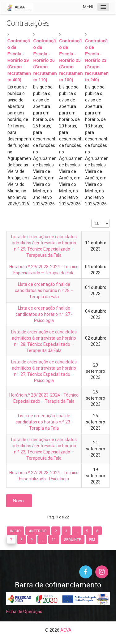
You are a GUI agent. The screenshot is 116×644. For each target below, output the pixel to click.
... (77, 531)
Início (15, 531)
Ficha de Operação (24, 612)
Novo (19, 501)
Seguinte (73, 540)
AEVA (66, 630)
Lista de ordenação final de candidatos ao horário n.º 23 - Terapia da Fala (44, 422)
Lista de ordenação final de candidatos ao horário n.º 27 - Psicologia (44, 314)
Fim (92, 540)
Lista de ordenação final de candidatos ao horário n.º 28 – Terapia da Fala (44, 290)
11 (54, 540)
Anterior (38, 531)
